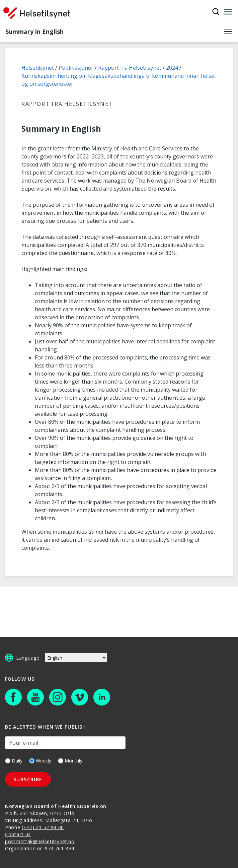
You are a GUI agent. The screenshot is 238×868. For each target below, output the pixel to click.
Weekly (40, 761)
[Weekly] (32, 761)
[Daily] (8, 761)
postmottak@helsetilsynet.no (40, 841)
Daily (14, 761)
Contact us (18, 834)
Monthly (70, 761)
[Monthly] (61, 761)
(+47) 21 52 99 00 (43, 827)
